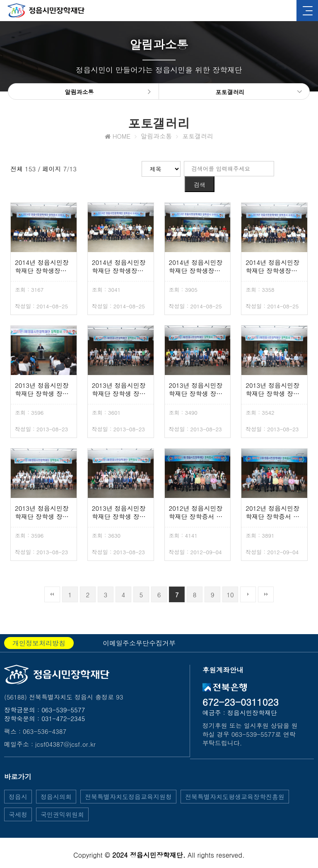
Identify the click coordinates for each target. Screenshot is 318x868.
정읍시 (18, 784)
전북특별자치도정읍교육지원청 (128, 784)
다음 (248, 582)
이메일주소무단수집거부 (139, 631)
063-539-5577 (63, 697)
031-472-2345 (63, 706)
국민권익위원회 (62, 802)
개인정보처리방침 (39, 631)
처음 (52, 582)
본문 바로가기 (0, 0)
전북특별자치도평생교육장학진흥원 (235, 784)
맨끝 (266, 582)
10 (230, 582)
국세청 (18, 802)
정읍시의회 (56, 784)
